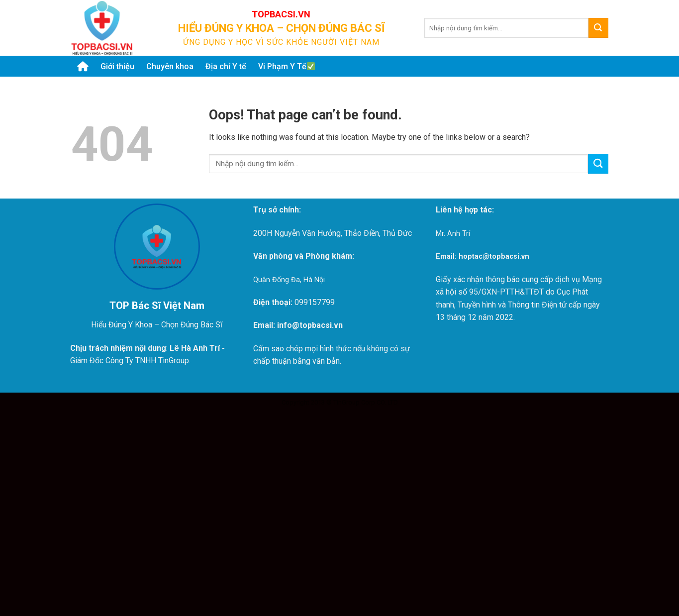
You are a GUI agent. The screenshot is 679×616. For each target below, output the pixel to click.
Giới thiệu (117, 66)
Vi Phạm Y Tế (287, 66)
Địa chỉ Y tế (226, 66)
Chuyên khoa (170, 66)
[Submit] (598, 28)
